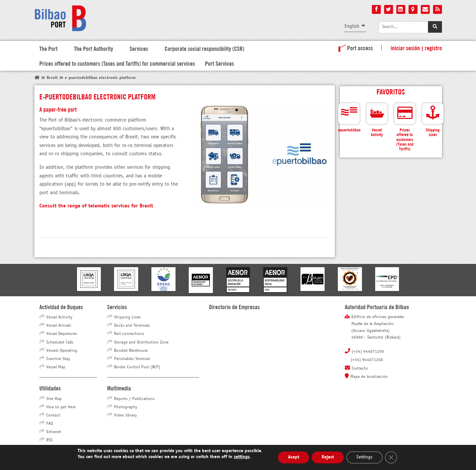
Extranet (54, 432)
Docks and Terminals (132, 326)
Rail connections (129, 334)
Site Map (54, 399)
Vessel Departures (62, 334)
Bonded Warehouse (131, 351)
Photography (126, 407)
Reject (328, 457)
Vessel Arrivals (59, 326)
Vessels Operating (62, 351)
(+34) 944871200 (368, 352)
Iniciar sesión (405, 48)
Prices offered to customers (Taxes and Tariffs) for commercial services (117, 63)
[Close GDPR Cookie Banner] (391, 457)
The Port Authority (94, 48)
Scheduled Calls (60, 343)
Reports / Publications (134, 399)
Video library (125, 416)
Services (139, 48)
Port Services (219, 63)
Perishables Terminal (132, 359)
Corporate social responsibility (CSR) (204, 48)
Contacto (360, 369)
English (352, 26)
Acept (294, 457)
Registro (433, 48)
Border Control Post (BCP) (137, 367)
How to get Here (61, 407)
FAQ (50, 424)
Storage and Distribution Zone (141, 343)
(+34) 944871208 (367, 360)
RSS (49, 440)
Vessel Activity (59, 317)
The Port (48, 48)
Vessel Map (56, 367)
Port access (354, 48)
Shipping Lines (127, 317)
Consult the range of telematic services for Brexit (96, 206)
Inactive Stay (58, 359)
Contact (53, 416)
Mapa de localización (369, 377)
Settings (364, 457)
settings (242, 457)
